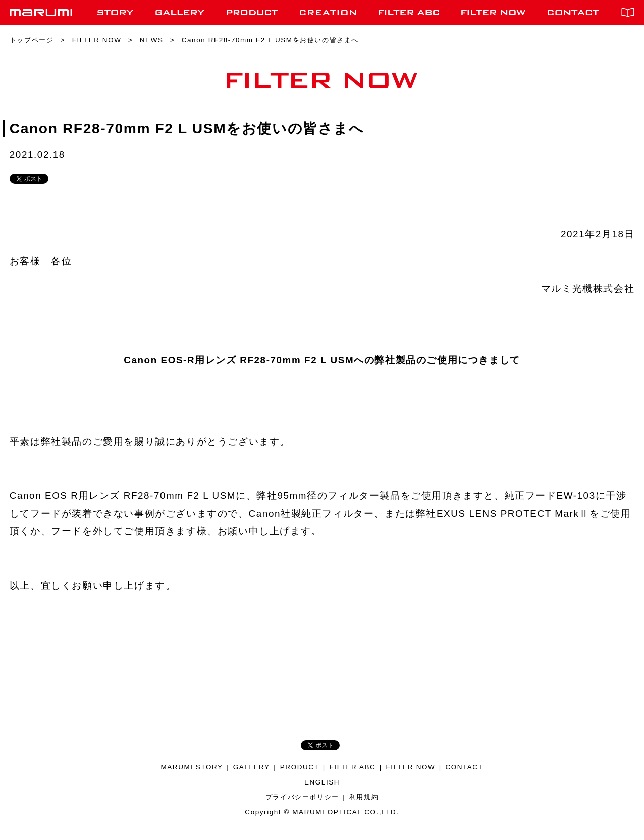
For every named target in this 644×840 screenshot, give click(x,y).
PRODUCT (300, 767)
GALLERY (252, 767)
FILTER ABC (353, 767)
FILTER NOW (410, 767)
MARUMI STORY (192, 767)
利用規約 (364, 797)
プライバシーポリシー (302, 797)
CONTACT (464, 767)
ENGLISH (322, 782)
